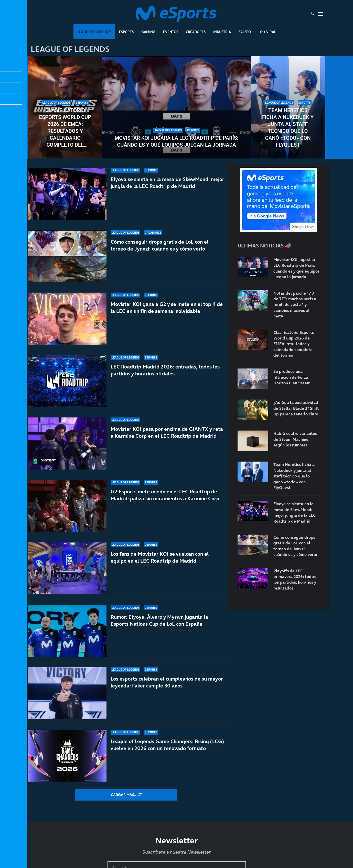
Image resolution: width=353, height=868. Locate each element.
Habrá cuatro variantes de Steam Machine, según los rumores (295, 439)
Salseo (245, 32)
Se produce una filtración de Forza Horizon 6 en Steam (292, 377)
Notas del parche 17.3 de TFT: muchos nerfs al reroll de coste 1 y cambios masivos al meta (296, 305)
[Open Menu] (321, 14)
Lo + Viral (267, 32)
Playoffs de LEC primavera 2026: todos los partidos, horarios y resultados (295, 579)
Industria (222, 32)
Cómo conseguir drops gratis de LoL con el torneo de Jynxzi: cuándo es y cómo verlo (295, 546)
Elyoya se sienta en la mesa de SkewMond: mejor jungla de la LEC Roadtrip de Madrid (295, 512)
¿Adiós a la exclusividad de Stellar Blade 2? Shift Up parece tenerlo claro (296, 408)
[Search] (313, 14)
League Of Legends (94, 32)
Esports (126, 32)
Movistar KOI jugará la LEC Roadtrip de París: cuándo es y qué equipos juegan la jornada (177, 141)
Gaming (148, 32)
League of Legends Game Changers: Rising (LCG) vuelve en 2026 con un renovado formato (167, 745)
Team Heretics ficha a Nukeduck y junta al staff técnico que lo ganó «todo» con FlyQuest (288, 128)
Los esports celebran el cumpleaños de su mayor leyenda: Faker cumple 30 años (167, 682)
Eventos (171, 32)
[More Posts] (126, 795)
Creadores (196, 32)
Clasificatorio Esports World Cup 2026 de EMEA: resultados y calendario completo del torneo (65, 128)
